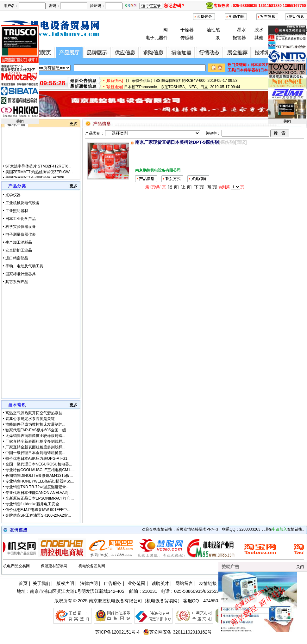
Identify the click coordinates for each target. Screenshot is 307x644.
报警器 (239, 38)
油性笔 (213, 30)
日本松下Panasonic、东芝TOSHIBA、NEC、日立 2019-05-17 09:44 (182, 89)
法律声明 (89, 583)
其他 (259, 38)
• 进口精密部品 (16, 258)
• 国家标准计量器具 (19, 274)
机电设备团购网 (92, 566)
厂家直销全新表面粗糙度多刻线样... (35, 441)
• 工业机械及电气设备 (21, 203)
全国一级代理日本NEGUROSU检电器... (39, 464)
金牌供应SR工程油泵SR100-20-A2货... (38, 515)
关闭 (20, 121)
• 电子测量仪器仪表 (19, 234)
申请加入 (279, 529)
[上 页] (186, 187)
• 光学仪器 (12, 195)
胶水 (259, 30)
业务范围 (136, 583)
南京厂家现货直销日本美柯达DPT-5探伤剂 (177, 142)
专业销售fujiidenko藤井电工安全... (34, 504)
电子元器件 (157, 38)
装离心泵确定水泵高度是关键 (30, 419)
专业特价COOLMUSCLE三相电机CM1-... (40, 470)
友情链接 (208, 583)
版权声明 (65, 583)
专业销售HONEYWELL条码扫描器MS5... (40, 481)
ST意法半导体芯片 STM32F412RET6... (38, 170)
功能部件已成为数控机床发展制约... (35, 424)
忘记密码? (174, 6)
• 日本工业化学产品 (19, 219)
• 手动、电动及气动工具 (23, 266)
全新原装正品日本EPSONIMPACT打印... (40, 498)
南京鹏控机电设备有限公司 (116, 601)
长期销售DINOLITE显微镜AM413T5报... (39, 476)
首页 (23, 583)
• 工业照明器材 (16, 211)
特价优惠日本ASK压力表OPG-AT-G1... (38, 459)
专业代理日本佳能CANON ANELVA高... (39, 493)
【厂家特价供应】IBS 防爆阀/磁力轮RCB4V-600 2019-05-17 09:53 (181, 83)
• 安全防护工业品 (17, 250)
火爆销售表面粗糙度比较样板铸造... (35, 436)
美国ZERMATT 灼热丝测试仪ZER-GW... (39, 176)
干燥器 (187, 30)
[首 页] (173, 187)
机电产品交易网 (16, 566)
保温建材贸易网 (54, 566)
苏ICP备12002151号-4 (117, 632)
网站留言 (184, 583)
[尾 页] (212, 187)
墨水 (241, 30)
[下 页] (199, 187)
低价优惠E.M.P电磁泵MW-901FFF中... (38, 510)
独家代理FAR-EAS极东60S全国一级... (38, 430)
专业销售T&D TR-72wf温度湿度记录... (37, 487)
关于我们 (41, 583)
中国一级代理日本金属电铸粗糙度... (35, 453)
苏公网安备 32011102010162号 (177, 632)
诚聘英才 (160, 583)
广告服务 (113, 583)
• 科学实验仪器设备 (19, 227)
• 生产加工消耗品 (17, 242)
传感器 (187, 38)
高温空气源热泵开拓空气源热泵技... (35, 413)
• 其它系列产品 (16, 282)
